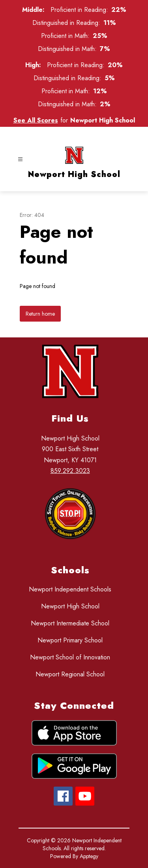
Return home (40, 314)
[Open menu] (20, 159)
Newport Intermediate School (70, 623)
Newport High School (70, 606)
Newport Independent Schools (70, 589)
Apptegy (89, 856)
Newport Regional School (70, 674)
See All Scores (36, 120)
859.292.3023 (70, 471)
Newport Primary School (70, 640)
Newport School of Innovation (70, 657)
